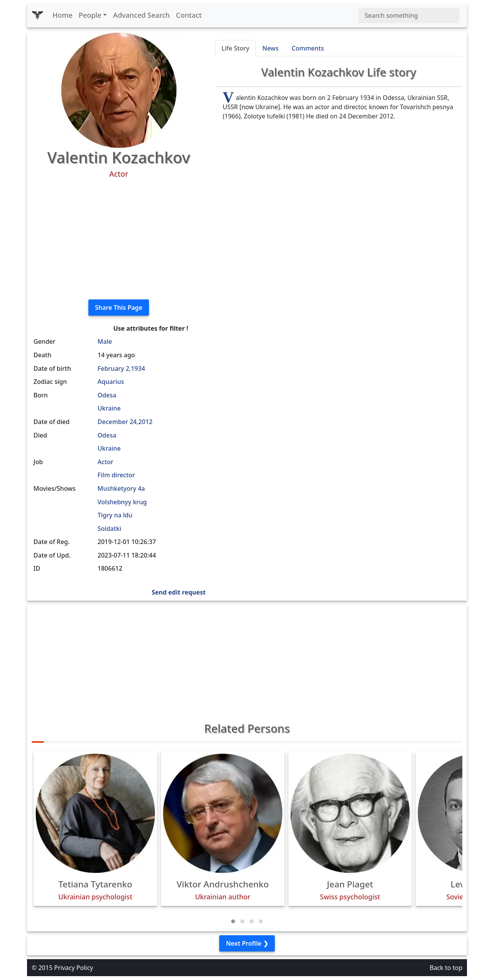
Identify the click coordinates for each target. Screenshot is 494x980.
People (90, 15)
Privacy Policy (74, 968)
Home (63, 15)
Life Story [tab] (235, 48)
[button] (233, 921)
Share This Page (119, 308)
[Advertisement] (119, 239)
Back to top (446, 968)
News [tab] (271, 48)
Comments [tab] (308, 48)
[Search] (409, 15)
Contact (189, 15)
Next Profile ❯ (247, 943)
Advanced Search (141, 15)
